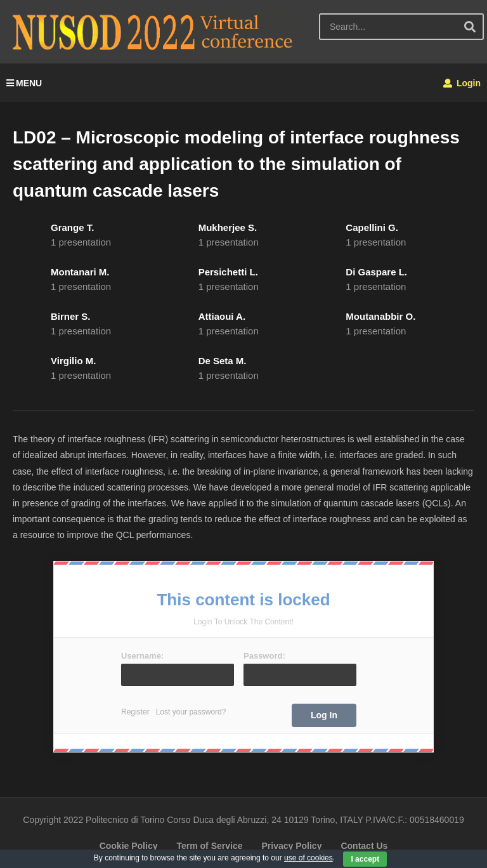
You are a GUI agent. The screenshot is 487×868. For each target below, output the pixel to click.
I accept (365, 859)
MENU (24, 83)
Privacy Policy (291, 846)
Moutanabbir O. (380, 316)
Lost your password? (191, 712)
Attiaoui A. (222, 316)
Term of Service (209, 846)
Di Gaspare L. (376, 272)
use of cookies (308, 858)
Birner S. (71, 316)
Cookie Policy (129, 846)
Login (462, 83)
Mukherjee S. (228, 227)
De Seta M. (223, 361)
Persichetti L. (228, 272)
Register (135, 712)
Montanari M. (80, 272)
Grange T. (72, 227)
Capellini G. (372, 227)
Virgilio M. (73, 361)
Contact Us (364, 846)
